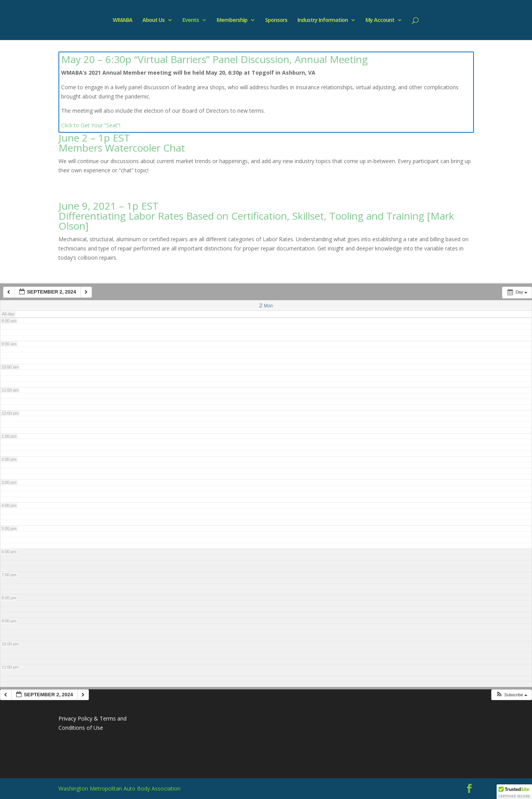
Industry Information (323, 20)
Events (191, 20)
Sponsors (276, 20)
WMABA (123, 20)
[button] (511, 695)
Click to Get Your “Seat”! (91, 125)
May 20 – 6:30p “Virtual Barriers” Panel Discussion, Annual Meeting (214, 59)
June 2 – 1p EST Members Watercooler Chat (122, 143)
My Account (380, 20)
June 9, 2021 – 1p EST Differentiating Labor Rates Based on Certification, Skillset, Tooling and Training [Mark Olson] (256, 216)
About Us (153, 20)
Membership (232, 20)
